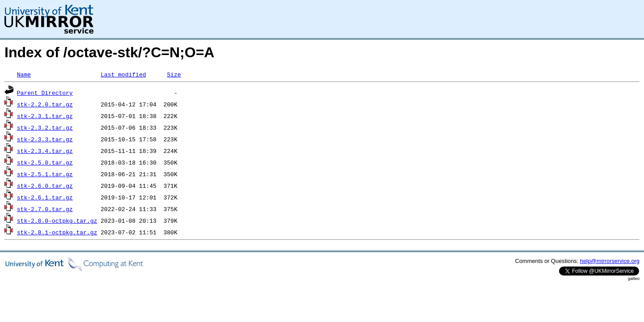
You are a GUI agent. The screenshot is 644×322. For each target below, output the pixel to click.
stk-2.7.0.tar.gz (45, 209)
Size (174, 74)
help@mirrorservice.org (610, 261)
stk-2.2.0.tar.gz (45, 104)
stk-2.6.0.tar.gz (45, 186)
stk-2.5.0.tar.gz (45, 162)
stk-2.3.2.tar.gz (45, 127)
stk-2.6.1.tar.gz (45, 197)
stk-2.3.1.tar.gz (45, 116)
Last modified (123, 74)
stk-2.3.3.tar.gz (45, 139)
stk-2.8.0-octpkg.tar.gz (57, 220)
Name (24, 74)
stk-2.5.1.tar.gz (45, 174)
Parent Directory (45, 93)
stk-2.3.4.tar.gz (45, 151)
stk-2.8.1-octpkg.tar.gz (57, 232)
